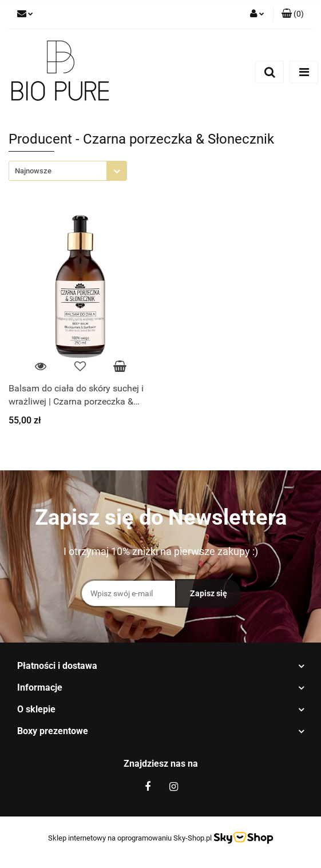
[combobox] (68, 171)
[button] (293, 14)
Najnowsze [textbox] (33, 171)
